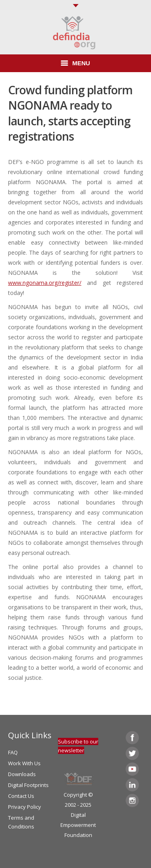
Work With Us (24, 763)
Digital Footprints (28, 785)
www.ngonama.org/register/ (45, 283)
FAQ (13, 752)
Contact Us (21, 796)
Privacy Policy (25, 807)
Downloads (22, 774)
